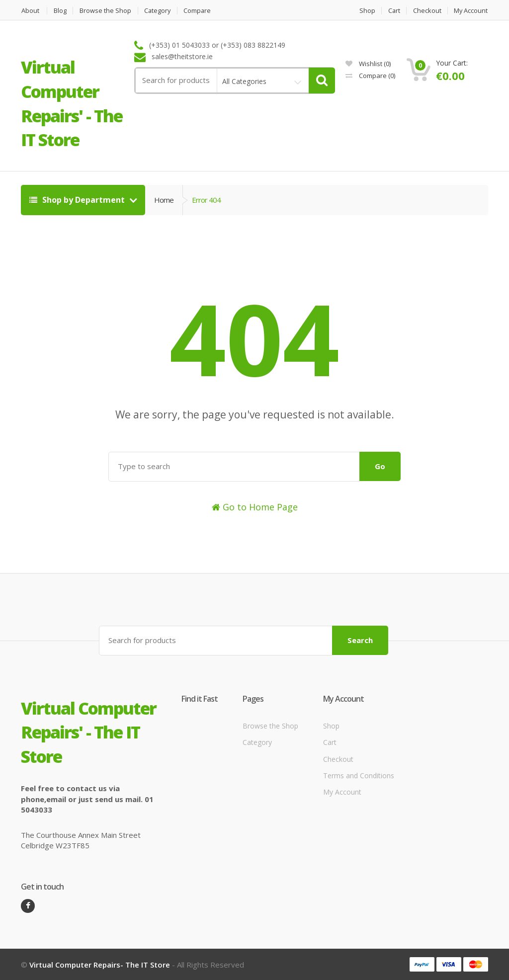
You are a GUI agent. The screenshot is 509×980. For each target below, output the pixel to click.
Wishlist (368, 64)
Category (159, 11)
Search (360, 640)
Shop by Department (78, 200)
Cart (393, 11)
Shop (365, 11)
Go (380, 466)
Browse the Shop (106, 11)
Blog (60, 11)
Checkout (427, 11)
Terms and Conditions (359, 776)
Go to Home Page (255, 507)
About (30, 11)
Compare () (370, 76)
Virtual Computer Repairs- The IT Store (100, 964)
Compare (200, 11)
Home (164, 200)
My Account (471, 11)
